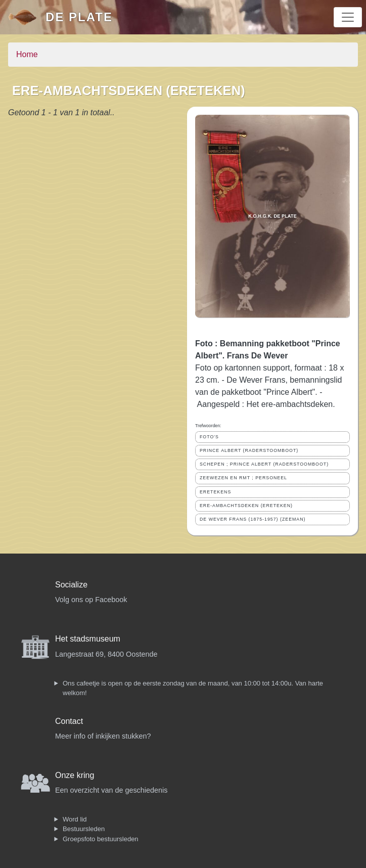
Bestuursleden (84, 829)
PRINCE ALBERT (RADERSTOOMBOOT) (249, 450)
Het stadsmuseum (88, 639)
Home (27, 54)
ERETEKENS (215, 492)
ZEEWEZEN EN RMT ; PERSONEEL (243, 478)
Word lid (75, 819)
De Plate (79, 17)
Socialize (71, 585)
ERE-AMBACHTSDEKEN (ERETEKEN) (246, 506)
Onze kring (75, 775)
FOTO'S (209, 437)
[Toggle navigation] (348, 17)
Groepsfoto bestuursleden (101, 839)
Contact (69, 721)
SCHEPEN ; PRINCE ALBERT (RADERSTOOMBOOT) (264, 464)
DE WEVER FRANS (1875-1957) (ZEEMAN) (253, 519)
